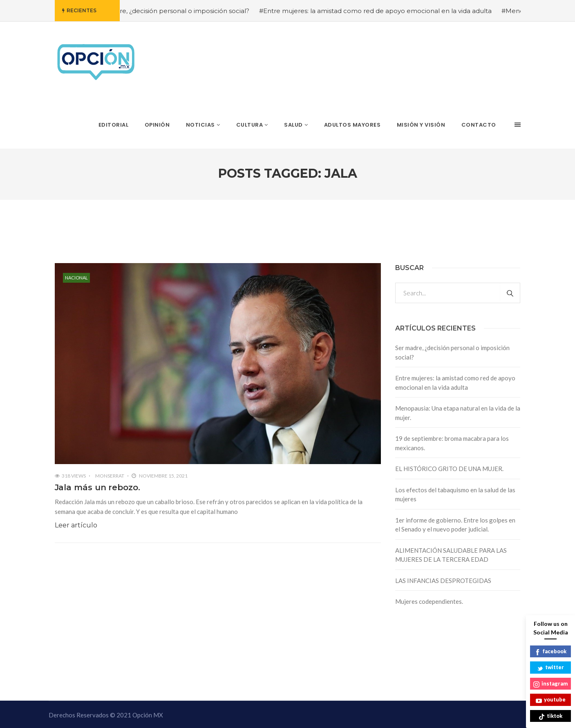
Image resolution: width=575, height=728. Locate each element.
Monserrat (110, 476)
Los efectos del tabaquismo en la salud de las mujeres (455, 495)
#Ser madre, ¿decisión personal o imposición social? (178, 11)
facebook (550, 652)
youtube (551, 700)
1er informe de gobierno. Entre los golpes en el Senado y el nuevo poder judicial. (455, 525)
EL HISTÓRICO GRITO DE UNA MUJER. (449, 469)
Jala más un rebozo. (97, 487)
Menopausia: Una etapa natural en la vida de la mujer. (458, 413)
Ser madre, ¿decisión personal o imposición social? (452, 352)
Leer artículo (76, 525)
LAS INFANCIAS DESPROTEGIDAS (443, 581)
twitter (550, 668)
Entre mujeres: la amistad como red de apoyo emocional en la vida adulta (455, 383)
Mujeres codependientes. (429, 601)
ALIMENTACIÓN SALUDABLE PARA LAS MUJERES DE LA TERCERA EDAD (451, 555)
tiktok (550, 716)
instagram (550, 684)
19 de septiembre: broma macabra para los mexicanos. (452, 443)
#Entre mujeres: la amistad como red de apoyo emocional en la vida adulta (384, 11)
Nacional (76, 278)
